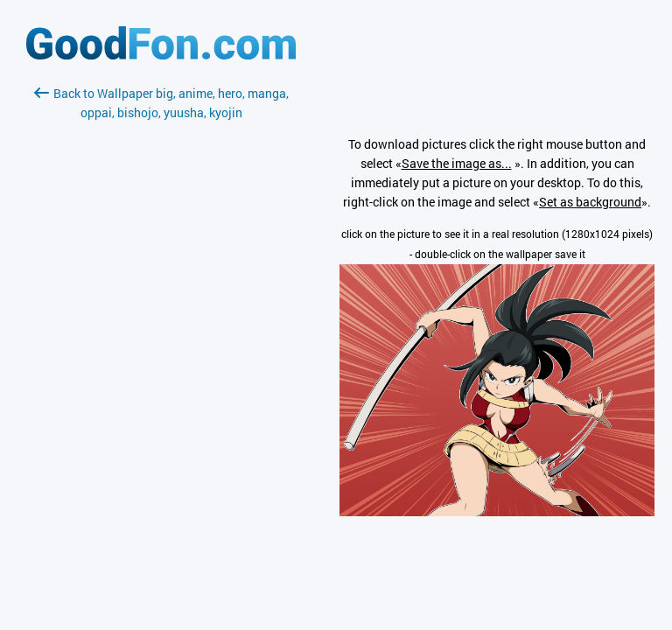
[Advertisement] (161, 330)
